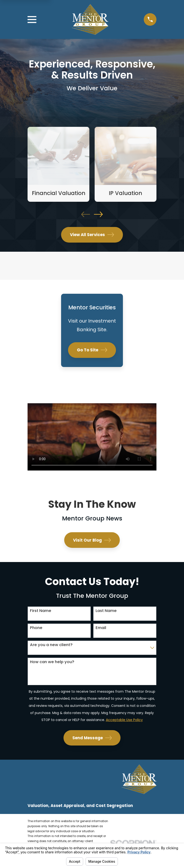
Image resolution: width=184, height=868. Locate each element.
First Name (41, 611)
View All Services (92, 235)
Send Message (92, 738)
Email (101, 628)
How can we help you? (52, 662)
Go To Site (92, 350)
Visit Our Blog (92, 540)
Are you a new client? (51, 645)
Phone (36, 628)
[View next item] (98, 214)
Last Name (106, 611)
